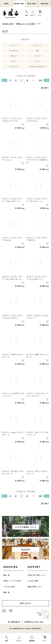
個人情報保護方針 (14, 622)
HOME (6, 4)
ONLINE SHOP (19, 4)
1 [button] (10, 80)
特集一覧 (6, 592)
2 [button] (16, 80)
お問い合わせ (26, 603)
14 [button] (40, 80)
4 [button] (27, 80)
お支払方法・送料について (37, 575)
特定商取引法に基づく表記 (34, 622)
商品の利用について (35, 587)
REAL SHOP (32, 4)
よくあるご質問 (33, 581)
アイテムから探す (9, 587)
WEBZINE (44, 4)
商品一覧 (6, 575)
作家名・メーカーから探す (26, 24)
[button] (4, 80)
